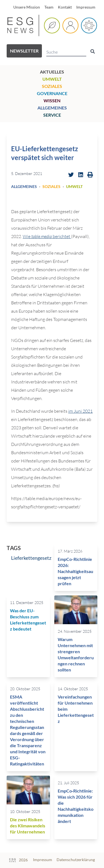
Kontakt (65, 7)
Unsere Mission (27, 7)
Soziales (52, 86)
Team (49, 7)
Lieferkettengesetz (31, 558)
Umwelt (52, 79)
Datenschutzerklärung (76, 860)
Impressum (86, 7)
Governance (52, 93)
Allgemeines (52, 108)
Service (52, 115)
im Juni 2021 (80, 411)
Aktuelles (52, 72)
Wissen (52, 100)
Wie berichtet (47, 236)
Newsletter (24, 51)
